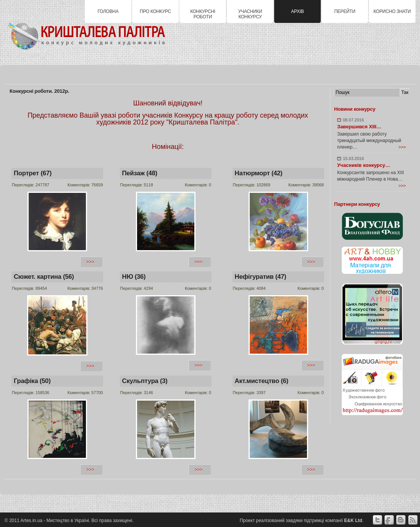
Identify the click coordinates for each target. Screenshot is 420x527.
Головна (108, 11)
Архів (297, 11)
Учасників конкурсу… (364, 165)
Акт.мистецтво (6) (262, 381)
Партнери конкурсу (357, 204)
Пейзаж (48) (140, 173)
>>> (402, 147)
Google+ (413, 520)
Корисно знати (392, 11)
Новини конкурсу (355, 109)
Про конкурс (155, 11)
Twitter (377, 520)
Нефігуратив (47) (261, 277)
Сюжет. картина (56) (44, 277)
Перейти (345, 11)
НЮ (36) (134, 277)
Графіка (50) (32, 381)
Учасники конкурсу (250, 14)
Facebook (389, 520)
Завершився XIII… (359, 127)
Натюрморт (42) (259, 173)
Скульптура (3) (145, 381)
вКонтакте (401, 520)
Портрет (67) (33, 173)
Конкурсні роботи (203, 14)
